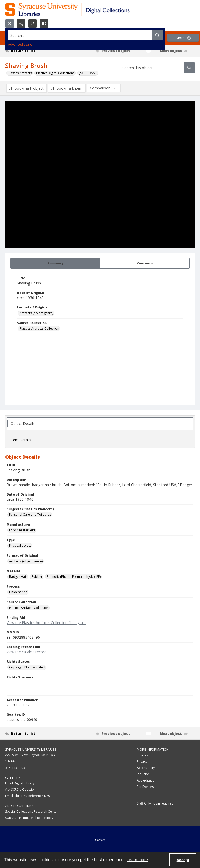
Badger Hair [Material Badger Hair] (18, 577)
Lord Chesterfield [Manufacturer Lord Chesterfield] (22, 530)
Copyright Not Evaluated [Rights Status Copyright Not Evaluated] (27, 667)
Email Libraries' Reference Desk (28, 796)
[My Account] (33, 24)
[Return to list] (30, 51)
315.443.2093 (15, 768)
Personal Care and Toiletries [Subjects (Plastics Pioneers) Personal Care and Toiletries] (30, 514)
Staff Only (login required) (156, 803)
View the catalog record (26, 652)
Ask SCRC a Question (20, 790)
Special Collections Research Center (32, 811)
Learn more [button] (137, 860)
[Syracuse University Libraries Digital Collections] (83, 10)
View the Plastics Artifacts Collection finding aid (46, 623)
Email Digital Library (20, 783)
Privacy (142, 762)
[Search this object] (152, 68)
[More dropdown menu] (183, 38)
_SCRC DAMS (88, 73)
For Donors (145, 787)
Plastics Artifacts (20, 73)
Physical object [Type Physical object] (20, 546)
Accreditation (147, 780)
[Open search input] (10, 24)
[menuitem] (100, 839)
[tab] (55, 263)
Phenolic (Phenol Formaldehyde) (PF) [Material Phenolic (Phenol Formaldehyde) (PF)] (74, 577)
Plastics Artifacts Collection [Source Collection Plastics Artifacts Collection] (39, 328)
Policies (142, 755)
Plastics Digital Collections (55, 73)
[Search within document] (189, 68)
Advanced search (21, 45)
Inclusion (143, 774)
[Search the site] (80, 35)
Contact (100, 840)
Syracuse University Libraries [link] (31, 749)
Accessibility (146, 768)
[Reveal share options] (21, 24)
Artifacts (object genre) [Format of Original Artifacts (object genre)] (36, 313)
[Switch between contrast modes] (44, 24)
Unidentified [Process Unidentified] (18, 592)
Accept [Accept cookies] (183, 860)
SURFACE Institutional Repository (29, 818)
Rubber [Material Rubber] (37, 577)
